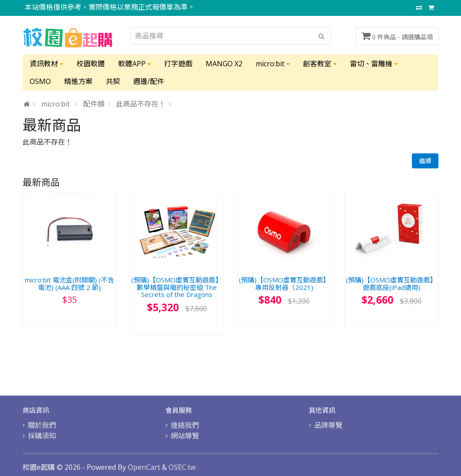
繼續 (425, 161)
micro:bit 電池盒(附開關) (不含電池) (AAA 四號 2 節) (69, 284)
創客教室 (320, 64)
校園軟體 (91, 64)
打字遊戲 (178, 64)
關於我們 (42, 425)
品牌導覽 (328, 425)
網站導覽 (185, 436)
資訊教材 (46, 64)
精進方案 (78, 81)
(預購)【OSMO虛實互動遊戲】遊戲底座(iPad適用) (391, 284)
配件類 (94, 104)
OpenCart (144, 467)
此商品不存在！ (141, 104)
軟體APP (134, 64)
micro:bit (273, 64)
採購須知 (42, 436)
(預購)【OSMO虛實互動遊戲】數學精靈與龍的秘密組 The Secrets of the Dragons (177, 287)
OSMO (40, 81)
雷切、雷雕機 (374, 64)
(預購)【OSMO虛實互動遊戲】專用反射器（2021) (284, 284)
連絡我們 (185, 425)
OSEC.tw (182, 467)
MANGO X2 (224, 64)
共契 (113, 81)
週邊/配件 (149, 81)
